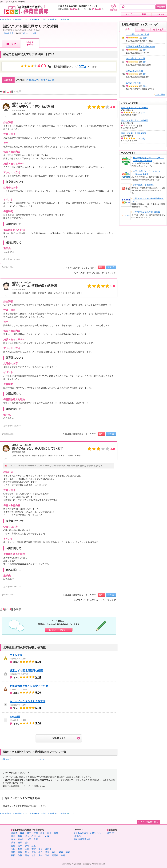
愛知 (13, 846)
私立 (25, 33)
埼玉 (29, 839)
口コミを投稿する (59, 630)
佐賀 (20, 855)
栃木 (27, 843)
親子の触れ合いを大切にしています (38, 448)
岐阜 (20, 846)
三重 (34, 846)
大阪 (13, 849)
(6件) (145, 50)
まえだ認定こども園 (135, 58)
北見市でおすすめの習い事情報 (147, 212)
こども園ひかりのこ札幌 (137, 34)
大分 (40, 855)
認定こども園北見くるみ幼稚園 (135, 108)
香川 (54, 852)
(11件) (145, 38)
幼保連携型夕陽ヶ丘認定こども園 (29, 686)
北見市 (12, 33)
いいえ (111, 267)
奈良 (40, 849)
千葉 (36, 839)
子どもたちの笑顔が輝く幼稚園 (35, 286)
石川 (34, 836)
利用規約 (78, 836)
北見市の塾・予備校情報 (144, 185)
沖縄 (63, 855)
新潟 (13, 836)
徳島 (47, 852)
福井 (40, 836)
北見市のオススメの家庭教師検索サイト (148, 200)
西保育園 (15, 717)
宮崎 (47, 855)
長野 (20, 836)
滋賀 (34, 849)
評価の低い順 (48, 80)
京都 (27, 849)
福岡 (13, 855)
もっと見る (160, 95)
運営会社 (111, 833)
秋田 (43, 833)
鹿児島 (55, 855)
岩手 (29, 833)
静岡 (27, 846)
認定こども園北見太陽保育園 (134, 133)
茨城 (13, 843)
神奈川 (21, 839)
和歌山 (48, 849)
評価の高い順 (33, 80)
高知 (68, 852)
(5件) (145, 74)
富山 (27, 836)
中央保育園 (16, 655)
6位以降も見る (59, 738)
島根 (20, 852)
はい (101, 267)
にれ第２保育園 (133, 83)
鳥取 (13, 852)
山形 (49, 833)
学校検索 (161, 7)
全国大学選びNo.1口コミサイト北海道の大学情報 (147, 173)
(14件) (143, 113)
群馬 (20, 843)
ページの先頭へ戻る (149, 822)
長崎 (27, 855)
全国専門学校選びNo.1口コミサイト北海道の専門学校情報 (149, 159)
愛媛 (61, 852)
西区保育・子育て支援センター (141, 46)
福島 (56, 833)
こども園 (32, 33)
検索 (144, 14)
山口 (40, 852)
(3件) (143, 138)
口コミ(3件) (30, 43)
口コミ (43, 759)
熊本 (34, 855)
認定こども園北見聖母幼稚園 (26, 671)
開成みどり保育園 (134, 71)
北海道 (6, 33)
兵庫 (20, 849)
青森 (22, 833)
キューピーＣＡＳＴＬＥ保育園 (28, 701)
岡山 (27, 852)
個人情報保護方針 (82, 839)
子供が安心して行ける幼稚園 (33, 107)
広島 (34, 852)
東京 (13, 839)
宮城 (36, 833)
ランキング (159, 14)
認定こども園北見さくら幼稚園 (135, 120)
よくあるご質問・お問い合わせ (88, 833)
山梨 (47, 836)
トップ (129, 14)
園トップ (11, 44)
